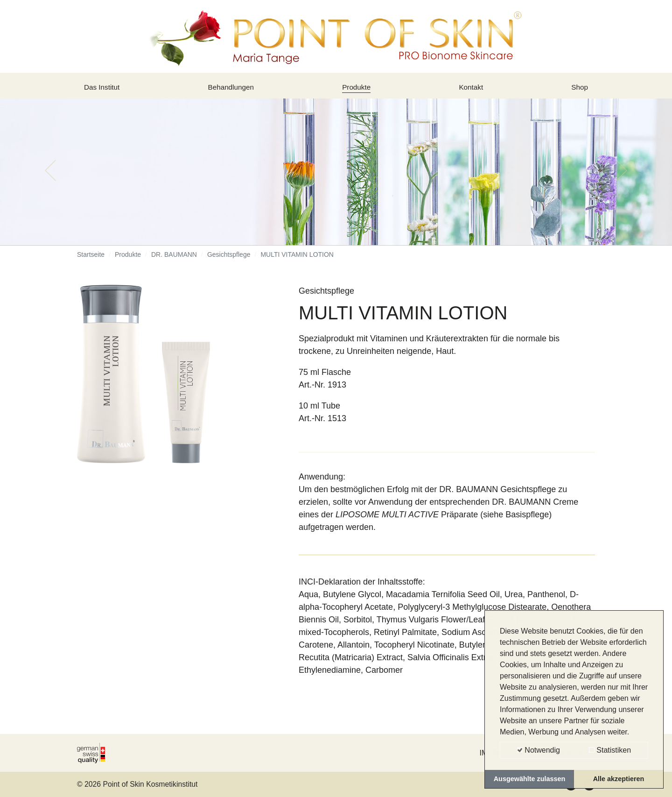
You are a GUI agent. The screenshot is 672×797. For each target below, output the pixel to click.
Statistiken (610, 750)
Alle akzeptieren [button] (619, 779)
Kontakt (472, 90)
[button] (50, 177)
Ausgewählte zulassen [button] (530, 779)
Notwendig (539, 750)
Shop (578, 90)
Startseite (91, 261)
